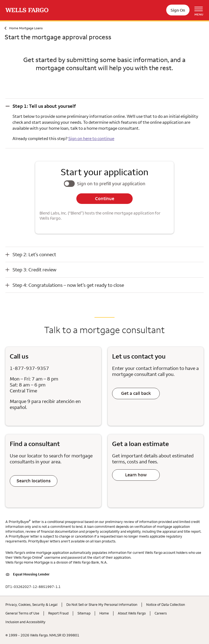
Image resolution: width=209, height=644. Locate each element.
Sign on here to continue (91, 138)
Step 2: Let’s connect (34, 254)
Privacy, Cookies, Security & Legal (31, 604)
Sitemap (84, 613)
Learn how (136, 475)
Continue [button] (105, 199)
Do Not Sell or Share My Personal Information (102, 604)
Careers (161, 613)
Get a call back (136, 393)
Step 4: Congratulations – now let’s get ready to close (68, 285)
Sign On (178, 10)
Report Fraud (58, 613)
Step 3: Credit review (34, 270)
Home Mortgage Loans (26, 28)
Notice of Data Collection (166, 604)
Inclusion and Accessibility (25, 622)
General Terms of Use (22, 613)
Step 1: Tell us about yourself (44, 106)
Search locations (34, 481)
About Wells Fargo (132, 613)
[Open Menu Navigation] (201, 10)
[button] (104, 106)
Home (104, 613)
